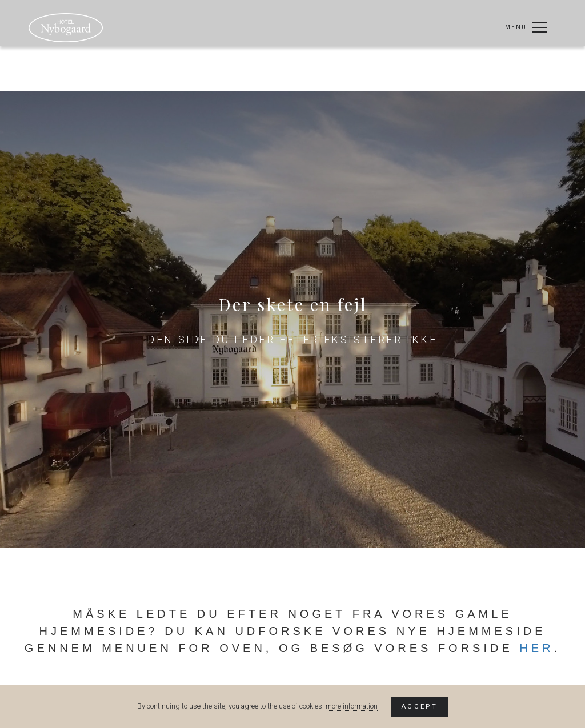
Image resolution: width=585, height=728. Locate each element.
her (536, 648)
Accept (419, 706)
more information (352, 706)
